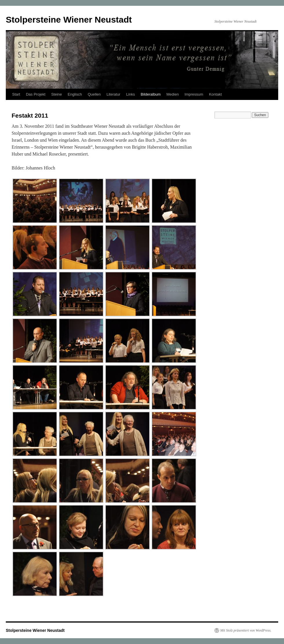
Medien (173, 94)
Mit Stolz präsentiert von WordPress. (246, 630)
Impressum (194, 94)
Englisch (75, 94)
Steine (57, 94)
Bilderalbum (151, 94)
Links (130, 94)
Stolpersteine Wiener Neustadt (69, 20)
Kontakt (215, 94)
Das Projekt (35, 94)
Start (16, 94)
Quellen (94, 94)
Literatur (114, 94)
